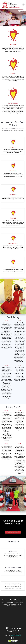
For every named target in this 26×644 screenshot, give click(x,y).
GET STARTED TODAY (13, 532)
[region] (13, 18)
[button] (9, 25)
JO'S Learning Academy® (15, 634)
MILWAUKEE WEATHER (12, 615)
